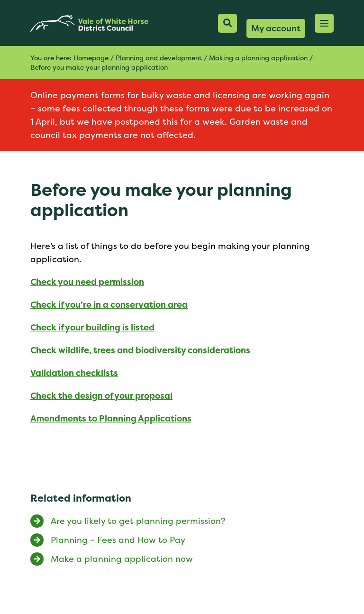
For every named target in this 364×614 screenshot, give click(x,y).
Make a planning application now (122, 559)
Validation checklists (74, 373)
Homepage (91, 58)
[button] (324, 23)
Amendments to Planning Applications (111, 418)
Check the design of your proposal (101, 396)
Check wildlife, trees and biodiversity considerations (140, 350)
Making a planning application (258, 58)
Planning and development (159, 58)
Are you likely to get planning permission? (138, 521)
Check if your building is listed (92, 327)
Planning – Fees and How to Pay (118, 540)
